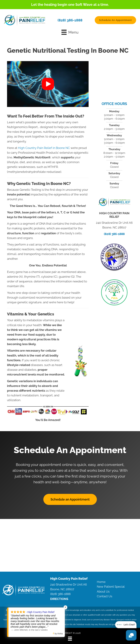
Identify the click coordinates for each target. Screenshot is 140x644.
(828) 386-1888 (70, 20)
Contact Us (105, 596)
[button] (115, 20)
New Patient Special (111, 586)
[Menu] (70, 638)
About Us (103, 591)
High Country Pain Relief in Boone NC (44, 148)
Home (101, 582)
